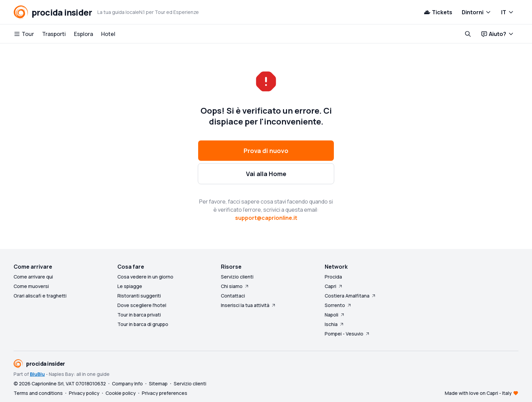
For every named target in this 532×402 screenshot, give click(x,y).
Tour (24, 34)
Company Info (127, 384)
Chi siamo (235, 286)
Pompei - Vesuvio (347, 334)
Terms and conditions (38, 393)
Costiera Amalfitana (350, 296)
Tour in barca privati (139, 315)
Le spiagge (130, 286)
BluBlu (37, 374)
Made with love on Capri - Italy (478, 393)
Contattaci (233, 296)
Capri (334, 286)
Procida (333, 277)
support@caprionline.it (266, 218)
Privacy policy (84, 393)
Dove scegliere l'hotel (142, 305)
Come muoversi (31, 286)
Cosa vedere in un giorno (145, 277)
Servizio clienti (237, 277)
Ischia (335, 324)
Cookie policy (121, 393)
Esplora (83, 34)
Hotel (108, 34)
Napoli (335, 315)
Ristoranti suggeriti (139, 296)
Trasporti (54, 34)
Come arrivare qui (33, 277)
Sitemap (158, 384)
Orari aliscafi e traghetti (40, 296)
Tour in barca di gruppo (143, 324)
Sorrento (338, 305)
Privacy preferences (165, 393)
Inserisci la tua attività (249, 305)
